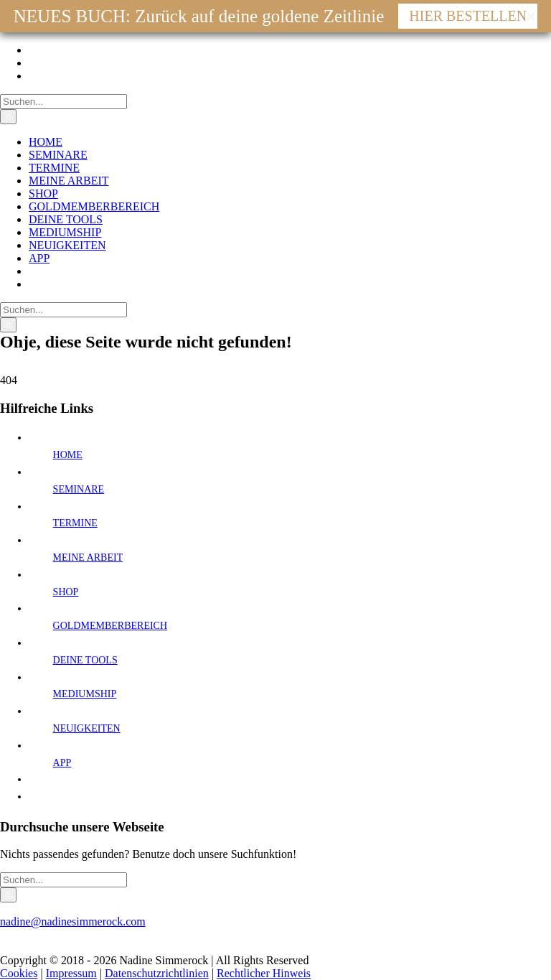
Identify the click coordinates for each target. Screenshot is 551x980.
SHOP (66, 592)
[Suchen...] (63, 102)
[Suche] (8, 117)
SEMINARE (79, 489)
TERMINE (75, 523)
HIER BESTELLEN (468, 16)
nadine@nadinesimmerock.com (73, 921)
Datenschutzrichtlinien (157, 973)
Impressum (71, 973)
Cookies (19, 973)
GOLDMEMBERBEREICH (110, 626)
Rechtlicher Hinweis (264, 973)
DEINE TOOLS (85, 660)
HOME (68, 455)
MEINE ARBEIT (88, 557)
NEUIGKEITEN (87, 728)
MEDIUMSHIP (85, 694)
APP (62, 763)
